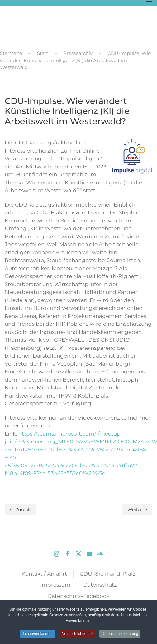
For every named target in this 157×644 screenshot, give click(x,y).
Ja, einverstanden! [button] (37, 634)
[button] (149, 3)
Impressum (55, 585)
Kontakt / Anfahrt (44, 574)
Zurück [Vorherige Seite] (20, 510)
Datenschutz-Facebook (78, 596)
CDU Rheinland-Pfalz (108, 574)
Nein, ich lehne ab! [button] (77, 634)
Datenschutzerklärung (120, 634)
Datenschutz (100, 585)
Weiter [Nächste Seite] (138, 510)
